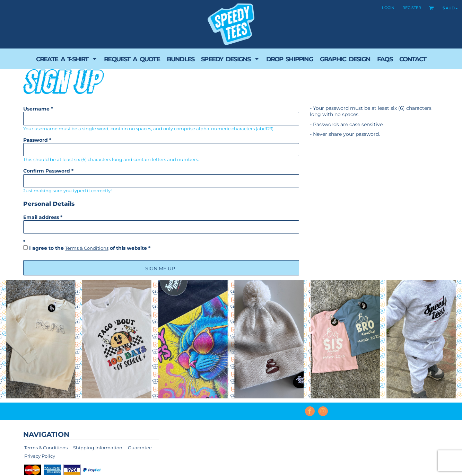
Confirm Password (47, 171)
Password (36, 140)
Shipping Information (98, 448)
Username (36, 109)
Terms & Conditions (87, 248)
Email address (41, 217)
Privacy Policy (40, 456)
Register (412, 8)
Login (388, 8)
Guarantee (140, 448)
